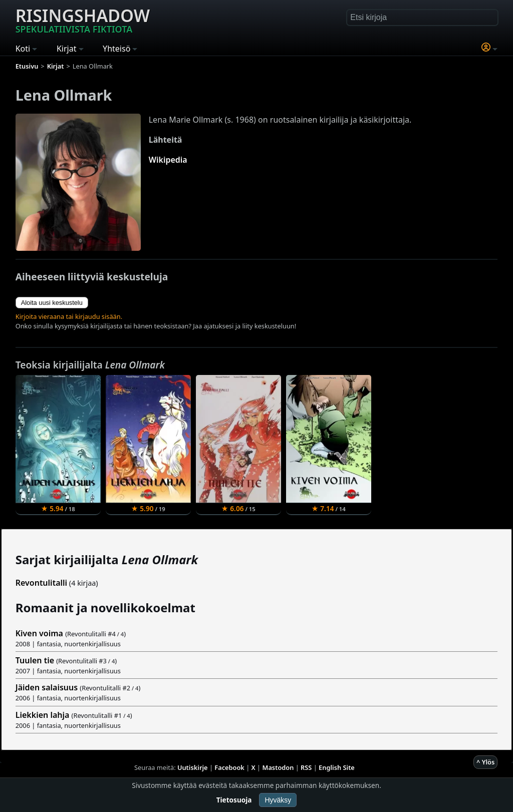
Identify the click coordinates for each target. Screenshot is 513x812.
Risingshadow (83, 20)
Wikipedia (168, 160)
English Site (337, 767)
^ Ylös (485, 762)
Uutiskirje (193, 767)
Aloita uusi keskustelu (52, 303)
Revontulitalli (41, 583)
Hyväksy (278, 800)
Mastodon (278, 767)
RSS (306, 767)
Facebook (229, 767)
